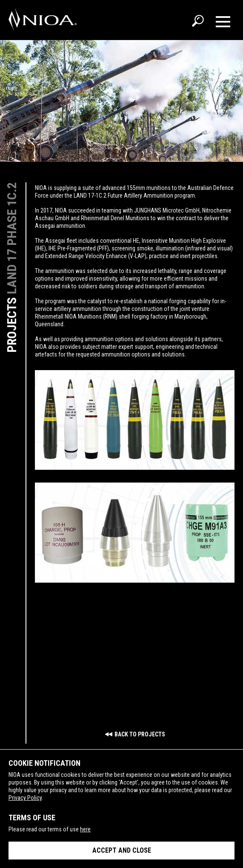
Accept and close (122, 850)
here (85, 829)
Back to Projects (140, 734)
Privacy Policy (25, 798)
